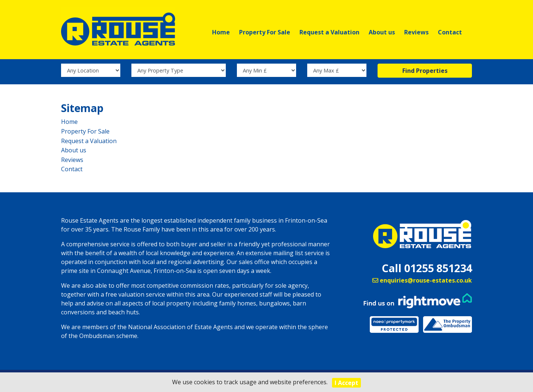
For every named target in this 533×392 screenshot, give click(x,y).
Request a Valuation (329, 32)
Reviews (416, 32)
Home (221, 32)
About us (382, 32)
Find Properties (425, 74)
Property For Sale (265, 32)
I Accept (346, 383)
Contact (450, 32)
